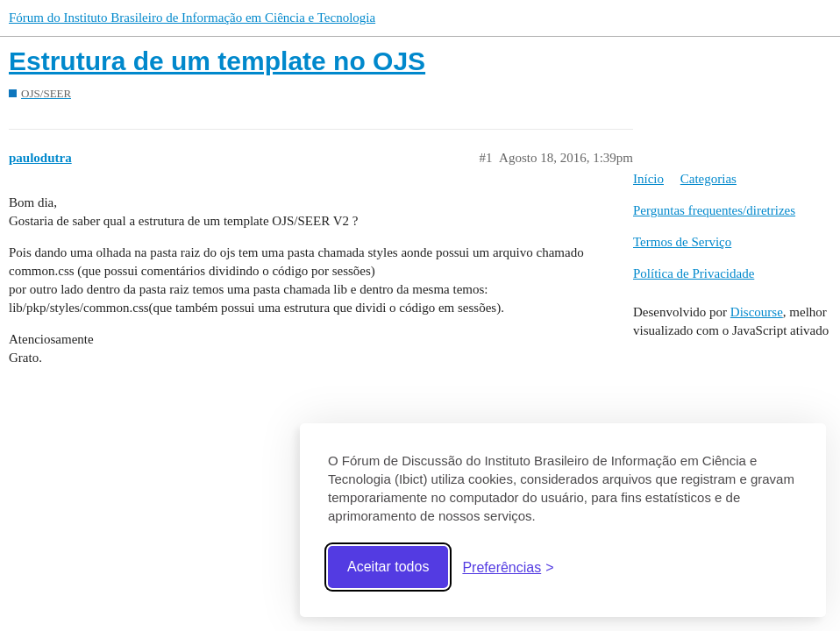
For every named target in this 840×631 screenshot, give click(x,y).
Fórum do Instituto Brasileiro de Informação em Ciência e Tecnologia (192, 18)
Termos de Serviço (682, 242)
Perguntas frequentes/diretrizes (714, 210)
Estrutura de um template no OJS (217, 61)
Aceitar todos (388, 567)
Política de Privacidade (694, 273)
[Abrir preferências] (508, 567)
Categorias (708, 179)
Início (648, 179)
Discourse (757, 312)
